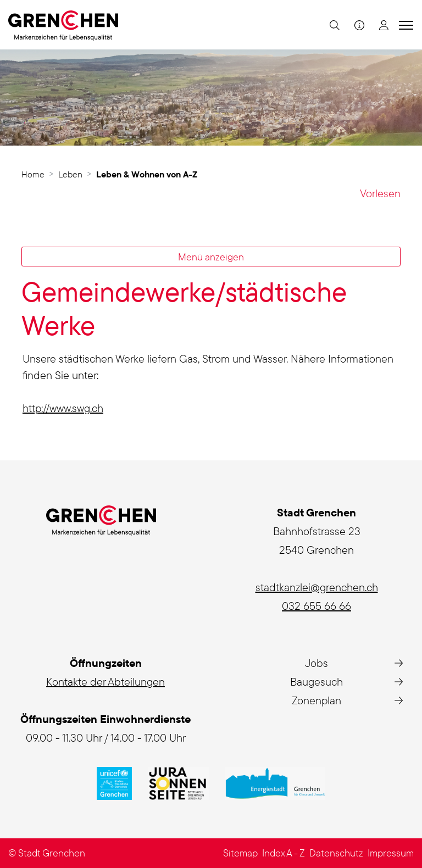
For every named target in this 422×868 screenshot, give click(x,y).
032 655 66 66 (316, 606)
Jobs (316, 663)
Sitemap (240, 853)
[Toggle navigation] (404, 25)
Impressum (391, 853)
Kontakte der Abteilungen (105, 681)
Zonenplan (316, 700)
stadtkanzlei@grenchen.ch (317, 587)
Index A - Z (284, 853)
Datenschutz (336, 853)
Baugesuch (316, 681)
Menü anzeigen (211, 257)
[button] (333, 25)
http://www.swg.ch (70, 408)
